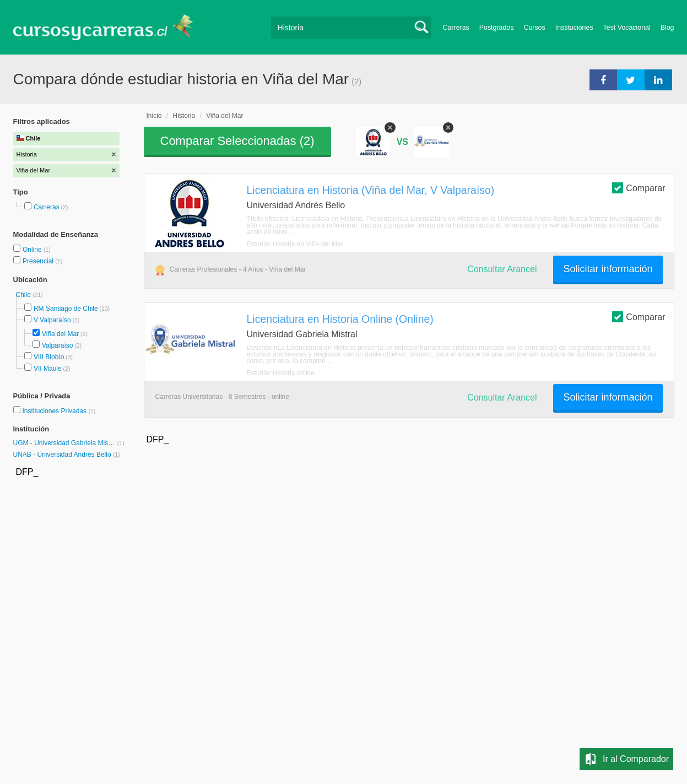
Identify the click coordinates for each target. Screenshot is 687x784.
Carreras (456, 28)
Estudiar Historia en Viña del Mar (295, 244)
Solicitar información (608, 269)
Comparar (639, 188)
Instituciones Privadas (59, 411)
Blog (667, 28)
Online (33, 250)
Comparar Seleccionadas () (237, 141)
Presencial (39, 261)
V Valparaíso (52, 320)
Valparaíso (57, 345)
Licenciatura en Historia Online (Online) (340, 319)
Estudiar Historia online (281, 373)
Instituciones (574, 28)
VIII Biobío (49, 357)
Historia (184, 116)
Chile (25, 295)
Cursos (534, 28)
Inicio (154, 116)
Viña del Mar (60, 334)
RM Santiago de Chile (66, 309)
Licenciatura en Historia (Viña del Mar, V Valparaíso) (371, 190)
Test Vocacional (627, 28)
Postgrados (497, 28)
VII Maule (48, 369)
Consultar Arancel (502, 269)
